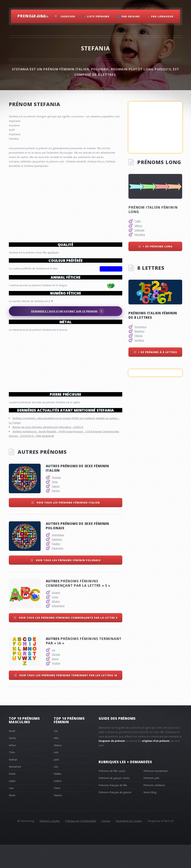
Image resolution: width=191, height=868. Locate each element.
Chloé (57, 811)
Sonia (55, 620)
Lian (11, 811)
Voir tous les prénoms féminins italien (68, 526)
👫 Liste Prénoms (96, 16)
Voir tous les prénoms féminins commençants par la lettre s (68, 641)
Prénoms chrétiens (154, 809)
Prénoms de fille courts (112, 794)
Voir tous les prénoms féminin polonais (68, 583)
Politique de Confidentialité (81, 844)
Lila (56, 754)
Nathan (13, 783)
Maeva (58, 769)
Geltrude (139, 230)
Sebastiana (58, 629)
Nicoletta (140, 235)
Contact (106, 844)
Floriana (56, 501)
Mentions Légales (50, 844)
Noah (12, 754)
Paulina (56, 567)
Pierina (56, 514)
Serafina (139, 340)
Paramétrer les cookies (129, 844)
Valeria (56, 510)
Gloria (55, 682)
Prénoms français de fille (113, 809)
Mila (56, 761)
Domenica (140, 327)
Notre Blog (150, 816)
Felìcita (138, 336)
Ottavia (56, 678)
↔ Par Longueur (161, 16)
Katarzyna (58, 571)
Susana (56, 616)
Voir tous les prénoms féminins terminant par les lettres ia (68, 699)
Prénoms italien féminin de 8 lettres (153, 315)
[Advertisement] (66, 360)
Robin (12, 797)
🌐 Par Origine (129, 16)
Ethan (12, 819)
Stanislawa (58, 558)
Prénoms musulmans (156, 794)
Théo (12, 776)
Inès (56, 776)
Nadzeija (57, 563)
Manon (58, 819)
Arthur (12, 769)
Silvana (56, 625)
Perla (55, 505)
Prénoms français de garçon (115, 816)
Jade (56, 783)
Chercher (68, 16)
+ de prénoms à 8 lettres (158, 352)
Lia (53, 673)
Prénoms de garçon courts (114, 801)
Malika (57, 797)
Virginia (56, 687)
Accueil (43, 16)
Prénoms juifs (151, 801)
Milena (138, 226)
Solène (58, 804)
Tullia (138, 221)
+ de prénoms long (158, 246)
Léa (56, 790)
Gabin (12, 804)
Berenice (139, 331)
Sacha (12, 761)
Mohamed (15, 790)
